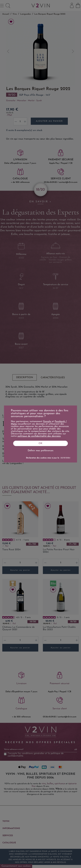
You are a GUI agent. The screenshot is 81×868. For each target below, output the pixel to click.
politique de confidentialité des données (39, 436)
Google (47, 422)
